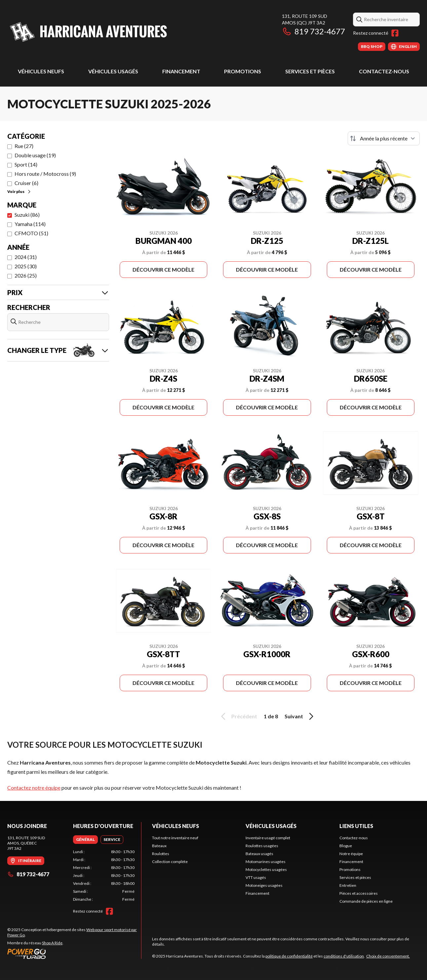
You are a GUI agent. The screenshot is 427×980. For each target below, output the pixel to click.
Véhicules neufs (41, 71)
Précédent (238, 716)
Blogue (346, 846)
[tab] (85, 840)
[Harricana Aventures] (90, 32)
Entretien (348, 885)
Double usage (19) (35, 155)
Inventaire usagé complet (268, 838)
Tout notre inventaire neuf (175, 838)
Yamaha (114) (30, 224)
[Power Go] (74, 954)
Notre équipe (351, 854)
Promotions (243, 71)
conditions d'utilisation (344, 956)
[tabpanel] (104, 876)
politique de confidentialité (289, 956)
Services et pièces (310, 71)
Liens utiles (356, 826)
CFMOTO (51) (31, 233)
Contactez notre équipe (34, 788)
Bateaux (159, 846)
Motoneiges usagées (264, 885)
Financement (181, 71)
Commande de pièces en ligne (366, 901)
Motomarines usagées (266, 862)
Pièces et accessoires (359, 893)
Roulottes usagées (262, 846)
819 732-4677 (313, 31)
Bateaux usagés (259, 854)
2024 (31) (26, 257)
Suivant (300, 716)
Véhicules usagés (113, 71)
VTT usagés (256, 877)
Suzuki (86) (27, 215)
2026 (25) (26, 275)
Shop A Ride (52, 943)
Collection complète (170, 862)
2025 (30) (26, 266)
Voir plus (19, 191)
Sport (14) (26, 164)
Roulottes (161, 854)
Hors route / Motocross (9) (45, 174)
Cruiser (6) (26, 183)
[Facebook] (395, 33)
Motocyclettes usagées (266, 869)
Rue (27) (24, 146)
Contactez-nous (384, 71)
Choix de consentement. (388, 956)
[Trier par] (384, 138)
